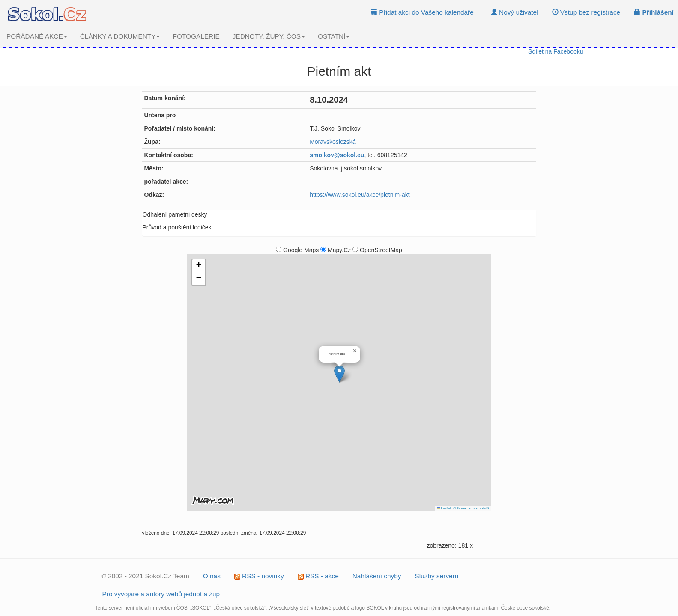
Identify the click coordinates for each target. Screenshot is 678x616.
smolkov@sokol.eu (337, 155)
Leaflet (444, 508)
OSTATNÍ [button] (334, 36)
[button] (339, 374)
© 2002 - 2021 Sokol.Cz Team (145, 576)
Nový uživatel (515, 12)
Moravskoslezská (333, 142)
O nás (212, 576)
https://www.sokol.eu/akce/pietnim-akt (360, 195)
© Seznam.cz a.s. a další (471, 508)
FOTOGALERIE (196, 36)
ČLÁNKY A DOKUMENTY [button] (120, 36)
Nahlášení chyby (377, 576)
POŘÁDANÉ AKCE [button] (37, 36)
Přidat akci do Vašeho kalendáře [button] (422, 12)
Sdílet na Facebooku (556, 51)
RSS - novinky (259, 576)
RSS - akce (318, 576)
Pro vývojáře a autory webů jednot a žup (161, 594)
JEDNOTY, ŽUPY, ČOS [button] (269, 36)
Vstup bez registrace (586, 12)
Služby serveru (437, 576)
